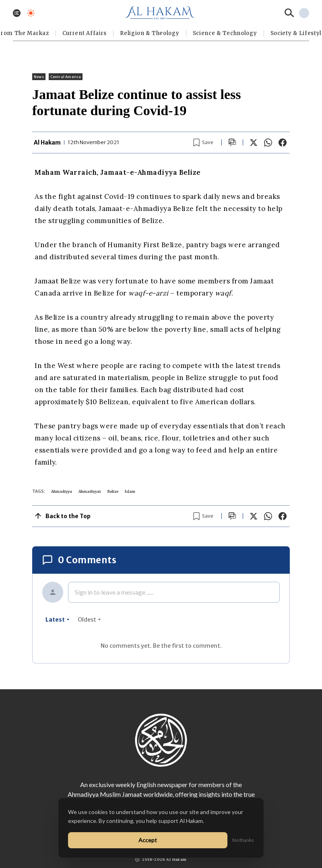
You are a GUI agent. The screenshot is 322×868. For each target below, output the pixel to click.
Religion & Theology (150, 33)
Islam (130, 491)
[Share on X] (254, 143)
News (39, 77)
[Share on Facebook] (283, 143)
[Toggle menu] (17, 13)
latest (58, 620)
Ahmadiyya (62, 491)
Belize (113, 491)
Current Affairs (85, 33)
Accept (148, 840)
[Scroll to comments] (232, 142)
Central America (66, 77)
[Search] (289, 13)
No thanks (243, 840)
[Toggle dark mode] (31, 13)
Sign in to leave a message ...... (114, 592)
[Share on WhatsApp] (268, 143)
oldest (89, 620)
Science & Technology (225, 33)
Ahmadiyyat (90, 491)
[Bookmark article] (203, 143)
